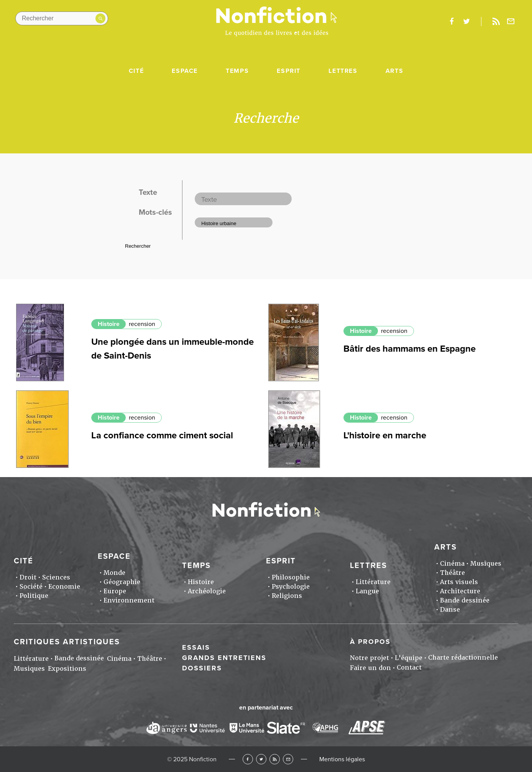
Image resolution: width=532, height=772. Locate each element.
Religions (287, 596)
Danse (450, 610)
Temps (237, 71)
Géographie (122, 582)
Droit (28, 577)
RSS (275, 759)
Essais (196, 647)
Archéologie (207, 591)
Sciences (56, 577)
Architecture (460, 591)
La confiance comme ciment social (162, 435)
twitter (466, 21)
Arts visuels (459, 582)
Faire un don (370, 668)
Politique (34, 596)
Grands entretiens (224, 658)
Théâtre (452, 573)
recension (142, 324)
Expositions (67, 669)
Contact (409, 667)
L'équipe (409, 658)
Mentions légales (342, 759)
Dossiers (202, 668)
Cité (136, 71)
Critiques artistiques (67, 642)
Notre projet (369, 658)
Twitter (261, 759)
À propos (370, 642)
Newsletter (511, 21)
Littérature (373, 582)
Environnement (129, 600)
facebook (452, 21)
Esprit (289, 71)
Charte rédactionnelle (463, 658)
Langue (367, 591)
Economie (64, 587)
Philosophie (291, 577)
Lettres (343, 71)
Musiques (486, 564)
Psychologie (291, 587)
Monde (114, 573)
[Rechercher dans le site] (62, 18)
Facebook (248, 759)
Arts (394, 71)
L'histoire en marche (385, 435)
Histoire (109, 324)
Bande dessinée (465, 600)
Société (31, 587)
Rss (496, 21)
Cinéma (452, 564)
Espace (185, 71)
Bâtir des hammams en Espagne (410, 349)
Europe (115, 591)
